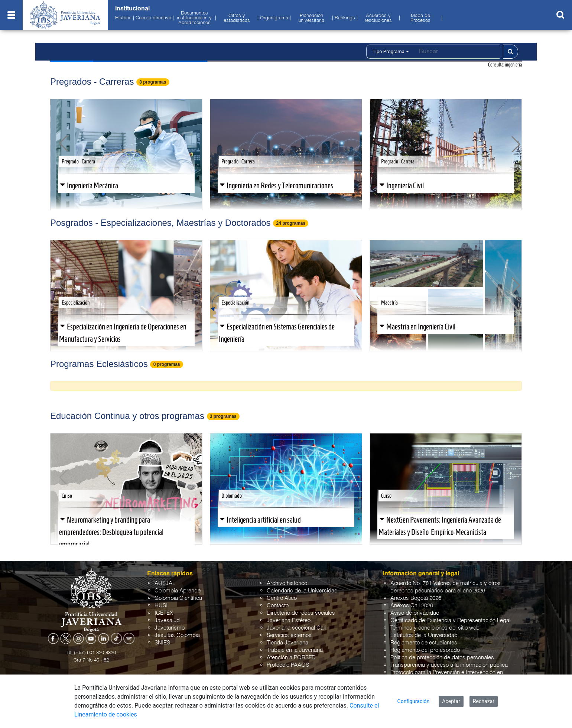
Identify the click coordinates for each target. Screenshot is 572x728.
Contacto (278, 606)
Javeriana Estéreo (289, 620)
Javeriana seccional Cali (296, 628)
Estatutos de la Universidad (424, 635)
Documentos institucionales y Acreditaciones (194, 18)
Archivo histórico (287, 583)
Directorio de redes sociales (301, 613)
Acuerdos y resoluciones (378, 18)
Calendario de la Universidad (302, 591)
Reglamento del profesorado (425, 650)
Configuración (414, 701)
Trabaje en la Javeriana (295, 650)
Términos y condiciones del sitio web (435, 628)
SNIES (162, 643)
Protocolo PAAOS (288, 665)
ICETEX (164, 613)
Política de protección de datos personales (442, 658)
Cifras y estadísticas (237, 18)
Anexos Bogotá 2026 (416, 598)
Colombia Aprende (178, 591)
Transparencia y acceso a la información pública (449, 665)
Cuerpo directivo (153, 18)
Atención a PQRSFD (291, 658)
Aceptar (451, 701)
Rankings (345, 18)
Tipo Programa (391, 51)
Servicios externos (289, 635)
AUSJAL (165, 583)
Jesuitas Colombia (177, 635)
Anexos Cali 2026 (412, 606)
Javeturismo (170, 628)
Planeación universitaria (311, 18)
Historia (123, 18)
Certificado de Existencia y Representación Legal (450, 620)
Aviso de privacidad (415, 613)
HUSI (161, 606)
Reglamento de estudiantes (424, 643)
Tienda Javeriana (287, 643)
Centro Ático (282, 598)
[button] (64, 143)
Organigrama (274, 18)
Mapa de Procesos (420, 18)
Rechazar (484, 701)
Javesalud (167, 620)
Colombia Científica (178, 598)
